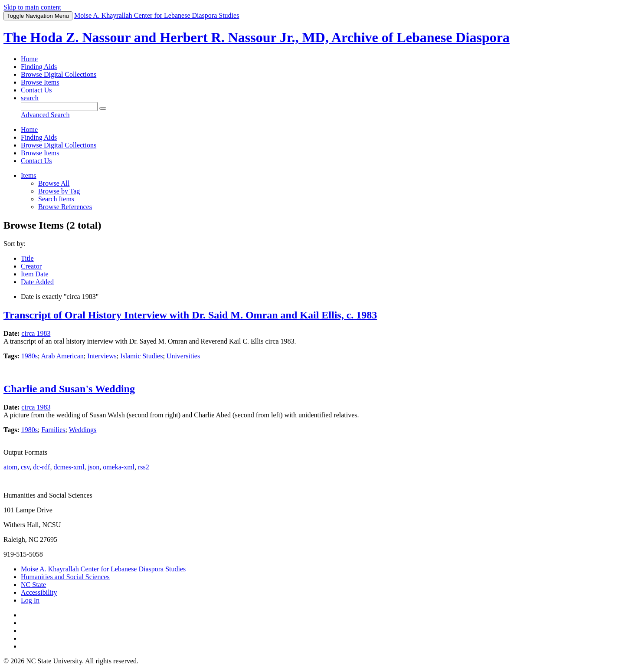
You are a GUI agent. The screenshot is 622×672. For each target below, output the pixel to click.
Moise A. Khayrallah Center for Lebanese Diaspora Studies (103, 569)
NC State (33, 585)
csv (25, 467)
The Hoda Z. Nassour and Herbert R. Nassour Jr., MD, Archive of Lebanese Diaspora (257, 37)
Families (53, 430)
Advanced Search (45, 115)
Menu (38, 16)
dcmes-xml (69, 467)
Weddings (83, 430)
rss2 (144, 467)
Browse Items (40, 82)
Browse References (65, 207)
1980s (29, 356)
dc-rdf (41, 467)
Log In (30, 600)
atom (10, 467)
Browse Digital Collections (59, 74)
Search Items (56, 199)
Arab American (62, 356)
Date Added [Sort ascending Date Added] (37, 282)
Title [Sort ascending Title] (27, 258)
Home (29, 59)
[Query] (59, 107)
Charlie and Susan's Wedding (69, 389)
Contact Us (36, 90)
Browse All (54, 183)
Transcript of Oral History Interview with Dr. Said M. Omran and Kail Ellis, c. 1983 (190, 315)
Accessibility (39, 592)
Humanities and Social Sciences (65, 577)
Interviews (102, 356)
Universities (183, 356)
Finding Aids (39, 67)
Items (29, 175)
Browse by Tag (59, 191)
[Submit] (103, 108)
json (93, 467)
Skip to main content (32, 7)
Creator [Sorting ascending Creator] (31, 266)
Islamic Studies (141, 356)
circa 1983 (36, 333)
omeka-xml (119, 467)
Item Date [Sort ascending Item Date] (35, 274)
